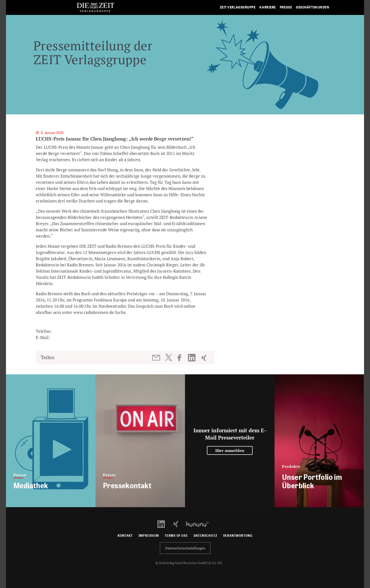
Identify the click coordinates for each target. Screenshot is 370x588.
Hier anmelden (230, 450)
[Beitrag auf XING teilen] (204, 358)
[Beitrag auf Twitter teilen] (168, 357)
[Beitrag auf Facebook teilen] (182, 358)
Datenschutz (206, 536)
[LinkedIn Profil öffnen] (164, 524)
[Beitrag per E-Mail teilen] (157, 358)
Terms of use (176, 536)
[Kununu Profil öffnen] (200, 524)
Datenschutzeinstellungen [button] (185, 548)
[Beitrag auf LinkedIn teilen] (192, 358)
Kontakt (125, 536)
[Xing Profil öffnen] (179, 524)
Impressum (149, 536)
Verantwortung (238, 536)
